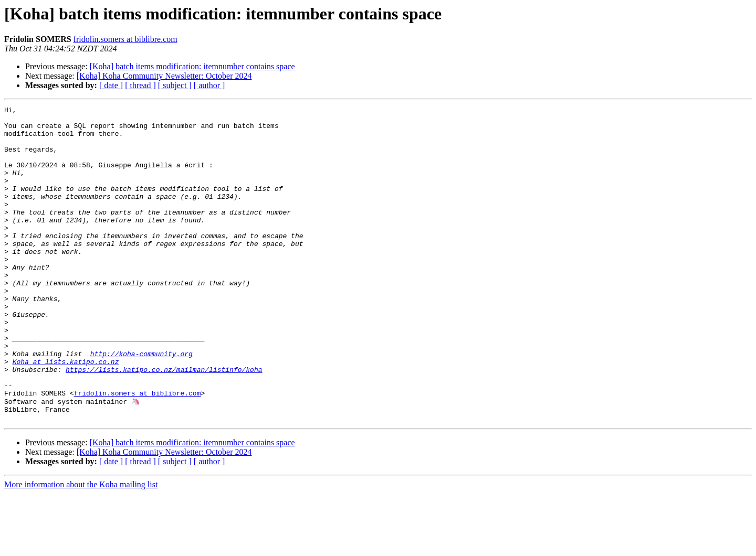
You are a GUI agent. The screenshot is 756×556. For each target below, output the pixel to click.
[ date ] (111, 85)
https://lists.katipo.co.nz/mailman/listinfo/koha (164, 423)
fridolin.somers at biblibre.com (125, 39)
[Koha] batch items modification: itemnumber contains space (192, 66)
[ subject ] (175, 85)
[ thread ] (140, 85)
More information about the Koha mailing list (81, 547)
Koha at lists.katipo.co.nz (66, 413)
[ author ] (209, 85)
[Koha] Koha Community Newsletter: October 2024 (164, 76)
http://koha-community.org (141, 404)
